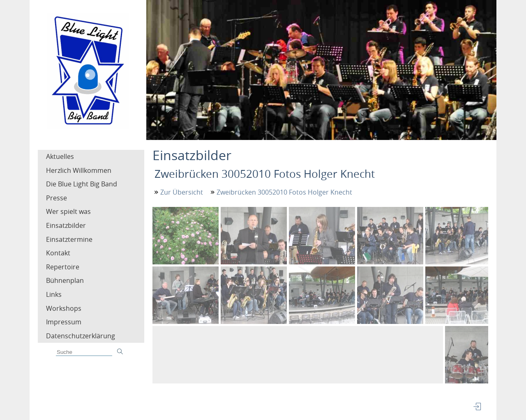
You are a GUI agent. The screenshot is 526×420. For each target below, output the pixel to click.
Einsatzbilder (66, 225)
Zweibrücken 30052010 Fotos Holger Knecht (284, 192)
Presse (57, 198)
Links (54, 294)
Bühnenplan (65, 280)
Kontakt (58, 253)
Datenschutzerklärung (81, 336)
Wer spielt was (68, 211)
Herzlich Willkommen (79, 170)
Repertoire (63, 267)
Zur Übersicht (182, 192)
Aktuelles (60, 156)
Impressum (64, 322)
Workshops (64, 308)
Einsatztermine (69, 239)
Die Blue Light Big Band (82, 184)
